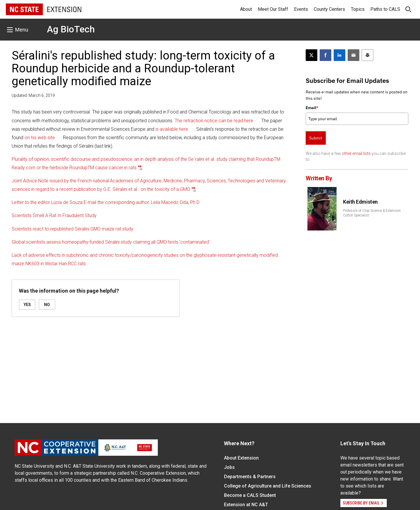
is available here (172, 129)
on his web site (40, 138)
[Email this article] (353, 55)
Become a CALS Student (250, 495)
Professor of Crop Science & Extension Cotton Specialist (372, 213)
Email (312, 108)
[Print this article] (367, 55)
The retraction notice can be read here (214, 121)
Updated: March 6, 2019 (33, 95)
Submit (316, 138)
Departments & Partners (250, 477)
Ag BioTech (71, 29)
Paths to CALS (385, 9)
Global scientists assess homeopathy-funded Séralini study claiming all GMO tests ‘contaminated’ (111, 242)
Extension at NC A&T (246, 505)
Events (301, 9)
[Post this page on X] (311, 55)
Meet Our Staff (273, 9)
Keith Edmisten (360, 202)
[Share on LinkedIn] (339, 55)
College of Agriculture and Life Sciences (268, 486)
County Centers (329, 9)
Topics (358, 9)
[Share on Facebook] (325, 55)
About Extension (241, 458)
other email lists (356, 153)
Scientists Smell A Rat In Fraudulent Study (54, 215)
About (246, 9)
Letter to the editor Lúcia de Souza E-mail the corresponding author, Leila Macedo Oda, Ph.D (106, 202)
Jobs (229, 467)
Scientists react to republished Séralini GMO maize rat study (72, 229)
